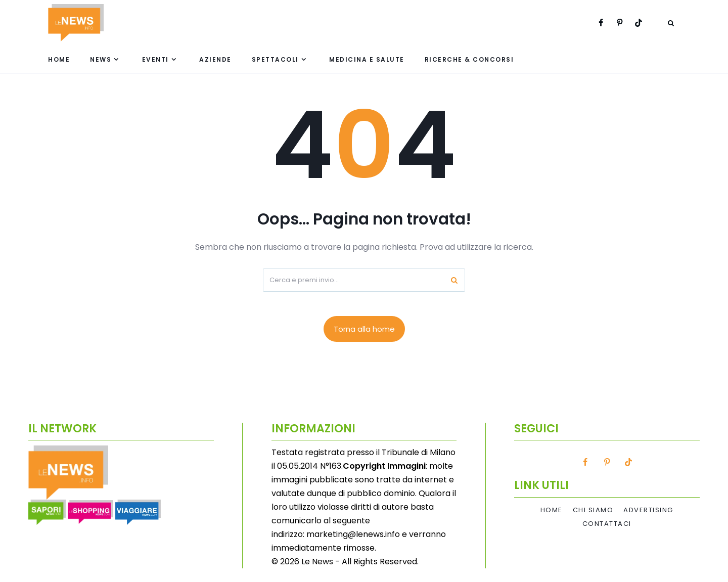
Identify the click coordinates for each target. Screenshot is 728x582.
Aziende (215, 59)
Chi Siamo (593, 510)
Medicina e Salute (367, 59)
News (101, 59)
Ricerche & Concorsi (469, 59)
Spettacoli (275, 59)
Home (59, 59)
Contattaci (607, 524)
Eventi (155, 59)
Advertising (648, 510)
